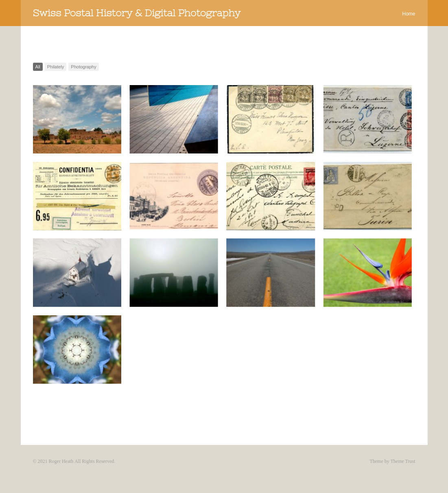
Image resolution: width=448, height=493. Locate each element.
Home (409, 14)
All (38, 67)
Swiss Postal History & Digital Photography (137, 13)
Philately (56, 67)
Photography (83, 67)
